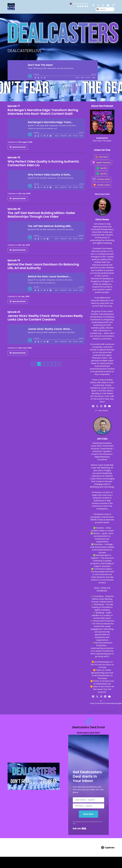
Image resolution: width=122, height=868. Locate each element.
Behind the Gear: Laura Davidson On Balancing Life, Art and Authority (43, 268)
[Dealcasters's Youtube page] (107, 6)
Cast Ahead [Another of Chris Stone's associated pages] (102, 422)
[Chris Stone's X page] (100, 417)
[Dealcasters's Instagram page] (102, 6)
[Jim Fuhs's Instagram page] (102, 708)
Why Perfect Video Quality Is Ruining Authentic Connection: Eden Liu (43, 165)
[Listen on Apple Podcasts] (101, 167)
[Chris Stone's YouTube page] (107, 417)
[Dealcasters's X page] (97, 6)
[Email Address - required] (88, 811)
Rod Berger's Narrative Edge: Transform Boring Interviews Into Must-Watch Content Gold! (43, 113)
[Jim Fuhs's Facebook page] (97, 708)
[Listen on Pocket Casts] (101, 196)
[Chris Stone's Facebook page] (97, 417)
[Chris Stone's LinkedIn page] (104, 417)
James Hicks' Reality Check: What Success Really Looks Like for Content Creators (45, 319)
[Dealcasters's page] (112, 6)
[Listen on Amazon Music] (101, 189)
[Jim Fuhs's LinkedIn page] (104, 708)
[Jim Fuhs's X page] (100, 708)
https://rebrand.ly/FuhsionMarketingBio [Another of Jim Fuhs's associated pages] (102, 713)
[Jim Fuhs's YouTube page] (107, 708)
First (34, 365)
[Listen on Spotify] (101, 174)
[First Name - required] (88, 817)
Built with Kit (80, 840)
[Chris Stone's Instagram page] (102, 417)
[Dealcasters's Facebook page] (93, 6)
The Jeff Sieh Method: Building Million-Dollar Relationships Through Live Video (41, 216)
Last (59, 365)
